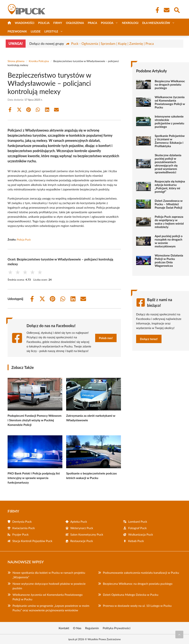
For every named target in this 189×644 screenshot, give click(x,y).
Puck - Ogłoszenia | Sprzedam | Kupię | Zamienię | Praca (112, 43)
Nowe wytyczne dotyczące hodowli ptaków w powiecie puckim (49, 586)
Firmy (58, 23)
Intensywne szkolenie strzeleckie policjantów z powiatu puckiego (169, 122)
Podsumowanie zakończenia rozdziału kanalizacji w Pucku (141, 573)
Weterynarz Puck (82, 528)
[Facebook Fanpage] (156, 10)
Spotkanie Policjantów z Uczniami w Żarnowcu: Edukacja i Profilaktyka (170, 141)
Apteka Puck (79, 521)
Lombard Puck (138, 521)
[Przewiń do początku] (179, 635)
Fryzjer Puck (20, 534)
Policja (44, 23)
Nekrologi (130, 23)
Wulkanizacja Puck (140, 534)
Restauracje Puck (82, 541)
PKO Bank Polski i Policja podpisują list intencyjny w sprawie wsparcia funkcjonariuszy (34, 478)
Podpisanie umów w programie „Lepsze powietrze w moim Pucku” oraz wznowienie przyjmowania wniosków (51, 608)
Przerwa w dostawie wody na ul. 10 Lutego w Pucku (137, 606)
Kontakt (64, 628)
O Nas (77, 628)
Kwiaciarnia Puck (24, 528)
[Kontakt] (166, 10)
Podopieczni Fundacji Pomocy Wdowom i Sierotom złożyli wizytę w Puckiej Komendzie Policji (35, 420)
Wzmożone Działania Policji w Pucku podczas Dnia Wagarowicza (169, 260)
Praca (92, 23)
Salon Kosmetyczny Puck (87, 534)
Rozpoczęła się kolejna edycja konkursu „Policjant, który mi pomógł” (170, 186)
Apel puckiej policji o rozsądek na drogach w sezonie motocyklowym (169, 241)
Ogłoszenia (75, 23)
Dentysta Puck (22, 521)
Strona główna (16, 61)
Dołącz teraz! (149, 339)
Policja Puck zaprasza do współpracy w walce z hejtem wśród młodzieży (169, 222)
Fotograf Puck (137, 528)
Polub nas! (106, 338)
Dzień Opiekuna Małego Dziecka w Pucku (131, 595)
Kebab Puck (136, 541)
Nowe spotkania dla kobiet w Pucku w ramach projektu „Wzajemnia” (49, 575)
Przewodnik (17, 31)
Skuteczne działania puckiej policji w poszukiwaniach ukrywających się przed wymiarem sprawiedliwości (168, 164)
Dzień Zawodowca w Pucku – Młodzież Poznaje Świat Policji (169, 204)
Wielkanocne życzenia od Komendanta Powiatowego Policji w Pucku (170, 102)
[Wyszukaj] (177, 10)
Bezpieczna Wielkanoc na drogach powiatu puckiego (170, 84)
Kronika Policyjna (39, 61)
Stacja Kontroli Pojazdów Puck (32, 541)
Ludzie (36, 31)
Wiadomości (25, 23)
